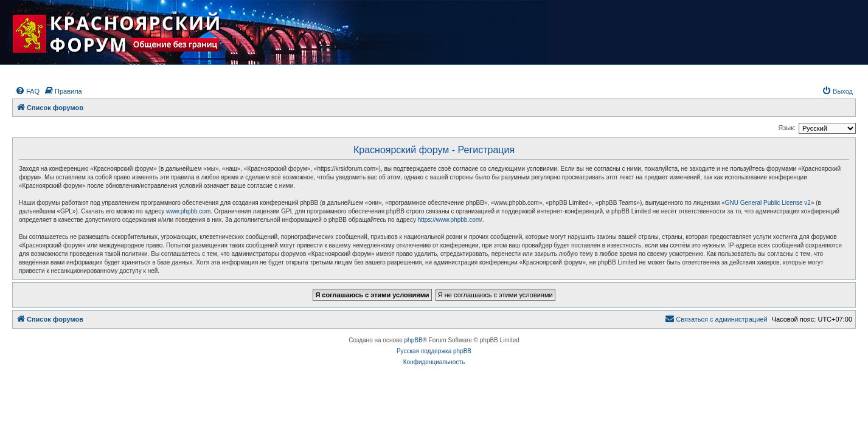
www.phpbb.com (188, 211)
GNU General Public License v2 (768, 203)
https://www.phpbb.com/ (450, 220)
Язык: (787, 128)
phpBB (414, 340)
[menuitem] (27, 91)
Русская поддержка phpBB (434, 351)
